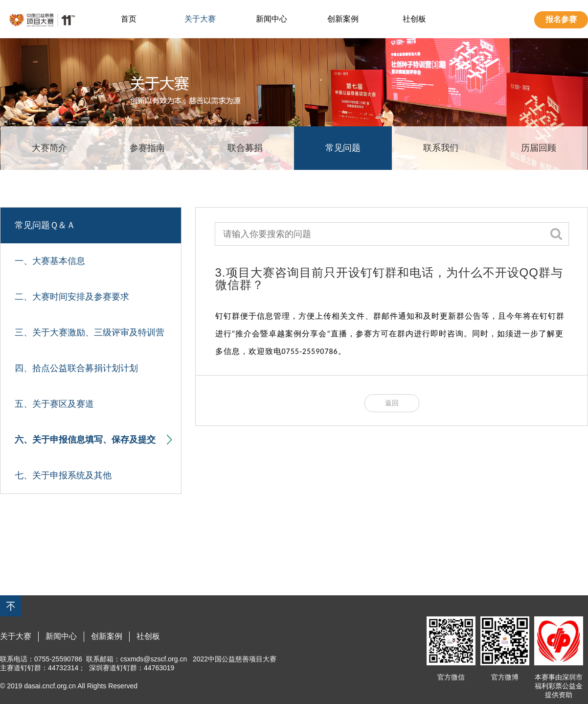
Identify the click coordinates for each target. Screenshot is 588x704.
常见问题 (343, 148)
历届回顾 (539, 148)
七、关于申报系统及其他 (63, 475)
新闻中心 (271, 19)
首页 (129, 19)
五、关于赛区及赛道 (54, 404)
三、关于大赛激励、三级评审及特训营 (90, 332)
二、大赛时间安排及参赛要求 (72, 297)
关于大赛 (200, 19)
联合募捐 (245, 148)
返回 (392, 403)
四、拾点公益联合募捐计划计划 (76, 368)
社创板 (414, 19)
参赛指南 (147, 148)
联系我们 (441, 148)
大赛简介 (49, 148)
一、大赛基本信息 (50, 261)
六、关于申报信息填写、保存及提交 (93, 440)
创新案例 (343, 19)
